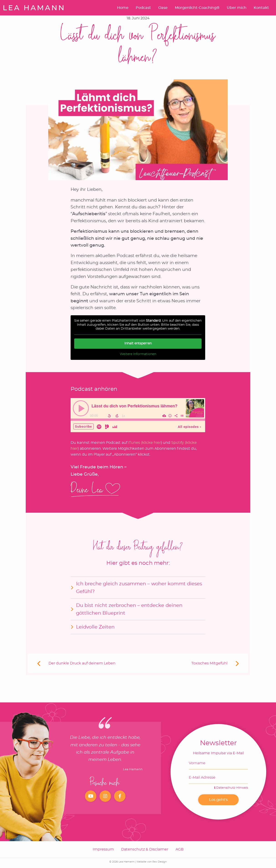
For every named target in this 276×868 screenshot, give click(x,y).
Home (123, 8)
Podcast (143, 8)
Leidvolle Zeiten (95, 627)
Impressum (103, 849)
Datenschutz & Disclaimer (145, 849)
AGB (180, 849)
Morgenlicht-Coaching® (197, 8)
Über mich (237, 8)
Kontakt (261, 8)
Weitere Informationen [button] (138, 354)
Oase (163, 8)
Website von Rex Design (152, 862)
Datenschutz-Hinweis (231, 788)
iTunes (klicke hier (144, 443)
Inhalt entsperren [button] (138, 343)
